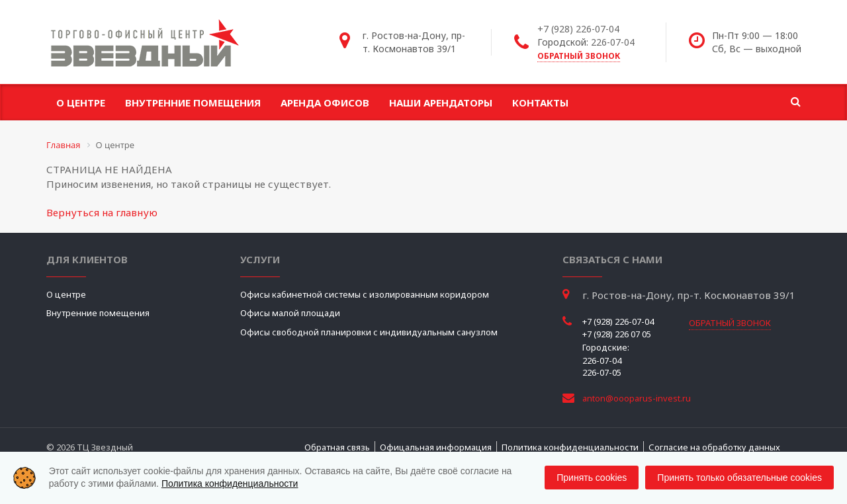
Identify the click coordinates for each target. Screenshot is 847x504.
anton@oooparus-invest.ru (637, 398)
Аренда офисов (325, 103)
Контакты (540, 103)
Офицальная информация (436, 447)
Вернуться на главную (102, 212)
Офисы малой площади (290, 313)
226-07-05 (602, 372)
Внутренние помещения (193, 103)
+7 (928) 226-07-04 (578, 29)
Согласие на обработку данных (714, 447)
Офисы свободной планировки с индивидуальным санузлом (369, 332)
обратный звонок (579, 56)
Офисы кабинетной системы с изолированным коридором (365, 294)
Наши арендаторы (441, 103)
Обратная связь (337, 447)
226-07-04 (613, 42)
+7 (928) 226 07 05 (617, 334)
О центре (81, 103)
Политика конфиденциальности (570, 447)
